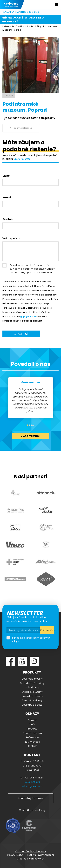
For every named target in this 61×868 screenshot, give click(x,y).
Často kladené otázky (32, 810)
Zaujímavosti (32, 742)
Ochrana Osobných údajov (30, 851)
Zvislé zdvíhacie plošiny (29, 26)
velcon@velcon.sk (32, 786)
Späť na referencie (21, 128)
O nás (32, 724)
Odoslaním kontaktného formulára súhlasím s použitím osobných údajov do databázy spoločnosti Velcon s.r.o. (32, 269)
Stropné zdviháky (32, 700)
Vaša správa (11, 238)
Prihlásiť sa (47, 630)
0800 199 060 (22, 159)
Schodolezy (32, 687)
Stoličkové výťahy (32, 692)
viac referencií (30, 436)
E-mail (7, 198)
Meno (6, 176)
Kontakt (32, 746)
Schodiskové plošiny (32, 683)
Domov (32, 720)
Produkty (32, 729)
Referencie (8, 26)
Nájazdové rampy (32, 696)
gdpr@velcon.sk (29, 317)
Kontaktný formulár (30, 798)
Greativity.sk (37, 859)
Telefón (7, 219)
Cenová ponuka (32, 733)
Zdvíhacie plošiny (32, 679)
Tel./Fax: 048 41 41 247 (32, 778)
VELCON (20, 855)
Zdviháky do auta (32, 705)
